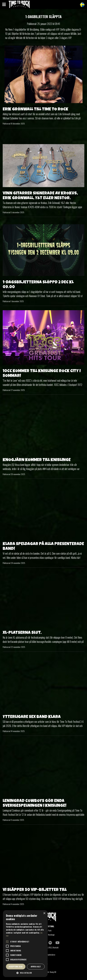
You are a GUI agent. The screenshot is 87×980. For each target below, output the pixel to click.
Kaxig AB (53, 972)
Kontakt (56, 947)
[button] (25, 973)
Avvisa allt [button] (36, 966)
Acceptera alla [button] (16, 966)
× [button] (44, 913)
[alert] (25, 944)
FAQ (50, 947)
